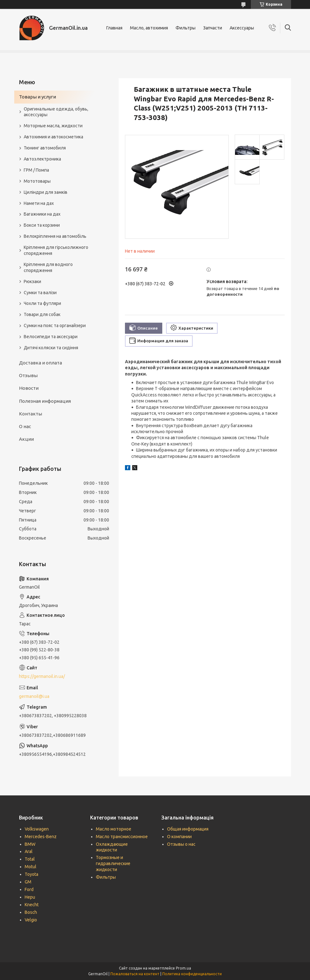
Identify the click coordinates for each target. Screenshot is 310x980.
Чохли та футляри (42, 303)
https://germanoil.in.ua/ (42, 676)
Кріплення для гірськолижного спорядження (56, 250)
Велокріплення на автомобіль (55, 236)
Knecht (32, 905)
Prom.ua (183, 968)
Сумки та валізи (40, 293)
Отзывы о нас (181, 844)
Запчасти (213, 28)
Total (30, 859)
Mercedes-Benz (41, 837)
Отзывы (28, 375)
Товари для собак (42, 314)
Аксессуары (242, 28)
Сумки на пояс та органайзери (55, 326)
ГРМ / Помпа (36, 170)
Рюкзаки (32, 281)
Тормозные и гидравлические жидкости (113, 863)
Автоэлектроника (42, 159)
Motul (31, 867)
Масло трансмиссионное (122, 837)
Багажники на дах (42, 214)
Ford (29, 889)
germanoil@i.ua (34, 696)
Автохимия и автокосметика (53, 137)
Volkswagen (37, 829)
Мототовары (37, 181)
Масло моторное (114, 829)
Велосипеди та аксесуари (51, 337)
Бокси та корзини (42, 225)
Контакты (31, 414)
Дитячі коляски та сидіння (51, 348)
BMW (30, 844)
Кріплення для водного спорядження (48, 267)
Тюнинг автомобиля (45, 148)
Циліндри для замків (46, 192)
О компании (179, 837)
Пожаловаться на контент (135, 974)
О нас (25, 426)
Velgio (31, 920)
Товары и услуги (37, 97)
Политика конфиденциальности (192, 974)
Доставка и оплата (40, 363)
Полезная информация (45, 401)
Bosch (31, 912)
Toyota (31, 874)
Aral (29, 851)
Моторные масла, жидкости (53, 126)
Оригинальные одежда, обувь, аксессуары (56, 112)
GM (28, 882)
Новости (29, 388)
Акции (26, 439)
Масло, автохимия (149, 28)
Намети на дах (39, 203)
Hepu (30, 897)
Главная (114, 28)
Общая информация (188, 829)
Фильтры (186, 28)
